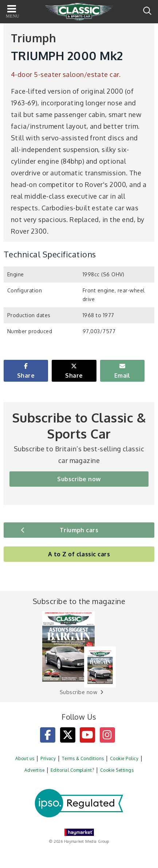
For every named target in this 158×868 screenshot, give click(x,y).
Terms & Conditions (83, 758)
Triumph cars (79, 530)
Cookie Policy (124, 758)
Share (26, 375)
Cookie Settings (117, 770)
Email (122, 375)
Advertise (34, 770)
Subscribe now (79, 479)
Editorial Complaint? (72, 770)
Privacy (48, 758)
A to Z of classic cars (79, 554)
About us (25, 758)
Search (147, 11)
